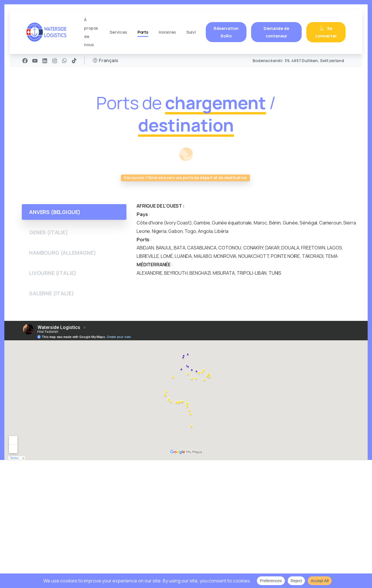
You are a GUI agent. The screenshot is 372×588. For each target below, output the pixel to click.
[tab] (74, 212)
